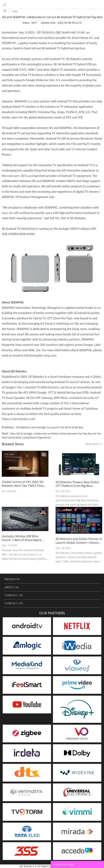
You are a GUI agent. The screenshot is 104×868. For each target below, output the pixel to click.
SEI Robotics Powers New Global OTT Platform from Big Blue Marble (77, 484)
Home (5, 11)
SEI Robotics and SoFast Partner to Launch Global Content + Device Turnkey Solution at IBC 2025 (79, 541)
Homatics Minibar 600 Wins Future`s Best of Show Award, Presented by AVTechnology (22, 538)
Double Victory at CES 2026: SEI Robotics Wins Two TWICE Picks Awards (23, 484)
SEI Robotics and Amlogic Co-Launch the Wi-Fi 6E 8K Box (50, 427)
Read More (94, 444)
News (15, 11)
